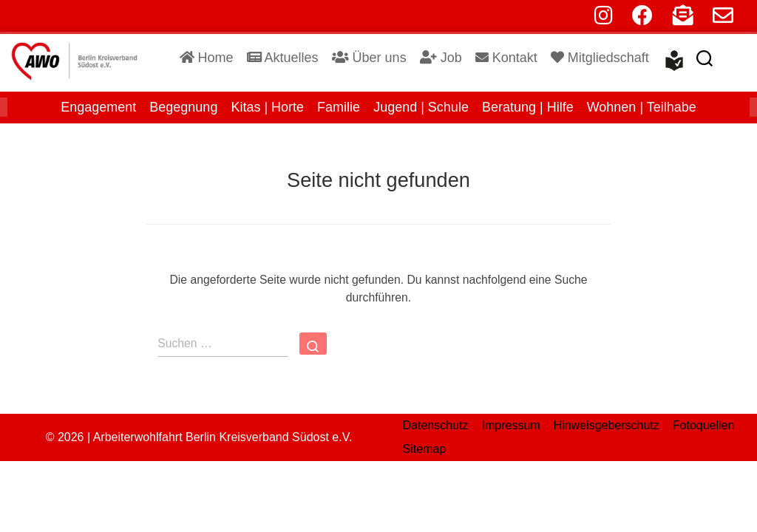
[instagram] (604, 19)
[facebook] (642, 19)
